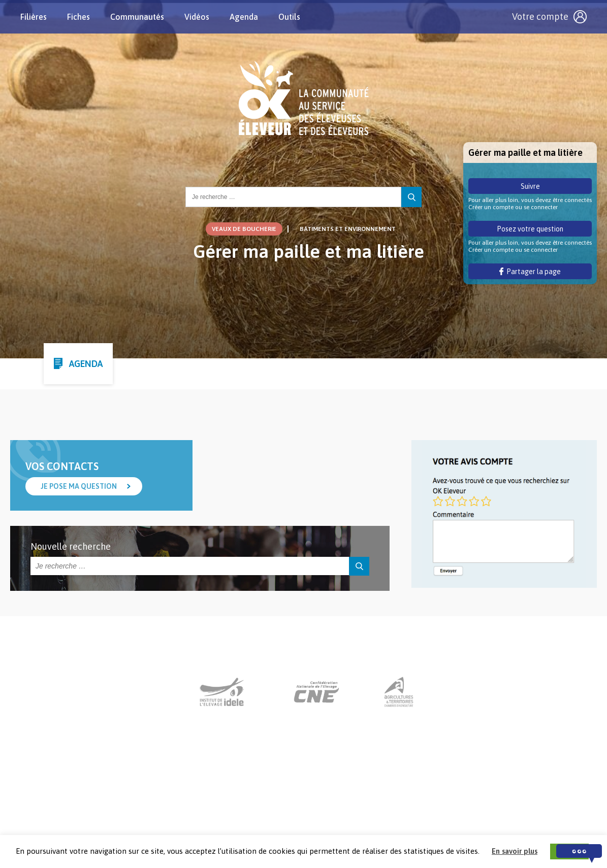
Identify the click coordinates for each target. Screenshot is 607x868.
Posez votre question (530, 229)
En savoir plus (515, 851)
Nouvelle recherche (71, 546)
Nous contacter (294, 805)
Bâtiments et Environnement (348, 229)
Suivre (530, 186)
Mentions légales (363, 805)
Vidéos (197, 17)
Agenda (244, 17)
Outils (289, 17)
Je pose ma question (79, 486)
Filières (34, 17)
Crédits (418, 805)
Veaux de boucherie (244, 229)
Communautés (137, 17)
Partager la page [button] (530, 272)
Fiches (78, 17)
